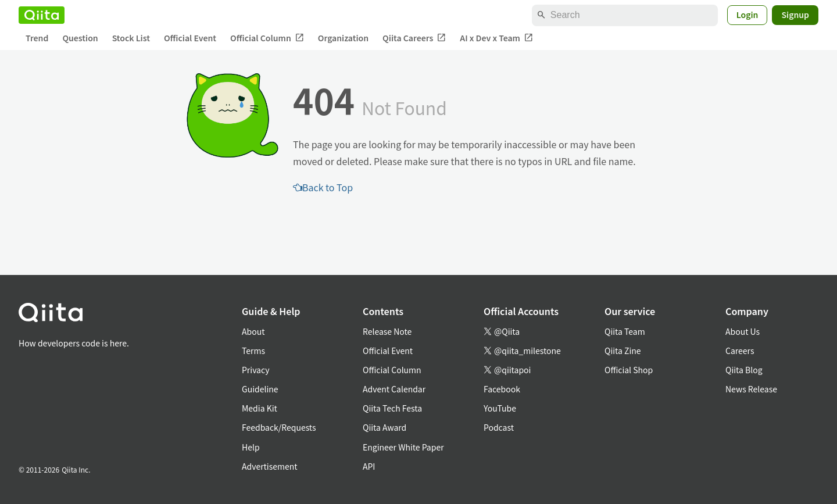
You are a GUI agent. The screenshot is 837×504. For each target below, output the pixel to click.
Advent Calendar (394, 389)
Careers (740, 351)
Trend (37, 38)
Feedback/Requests (279, 427)
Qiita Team (625, 331)
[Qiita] (42, 15)
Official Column (267, 38)
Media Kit (260, 408)
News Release (751, 389)
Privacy (255, 370)
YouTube (500, 408)
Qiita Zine (623, 351)
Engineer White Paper (403, 447)
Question (80, 38)
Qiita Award (384, 427)
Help (251, 447)
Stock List (131, 38)
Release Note (387, 331)
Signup (795, 15)
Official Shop (629, 370)
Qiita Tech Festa (392, 408)
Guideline (260, 389)
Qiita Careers (414, 38)
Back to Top (323, 187)
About (253, 331)
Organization (343, 38)
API (369, 466)
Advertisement (270, 466)
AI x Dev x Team (496, 38)
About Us (743, 331)
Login (747, 15)
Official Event (190, 38)
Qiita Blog (744, 370)
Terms (253, 351)
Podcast (499, 427)
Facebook (502, 389)
